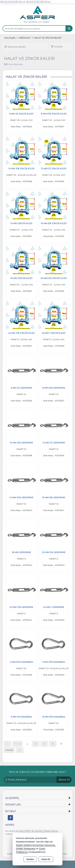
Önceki (17, 744)
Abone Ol (64, 780)
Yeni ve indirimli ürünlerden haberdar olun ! (37, 772)
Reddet (30, 859)
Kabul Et (46, 859)
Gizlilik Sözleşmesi (26, 849)
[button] (57, 47)
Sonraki (9, 750)
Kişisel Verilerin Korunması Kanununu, (36, 845)
